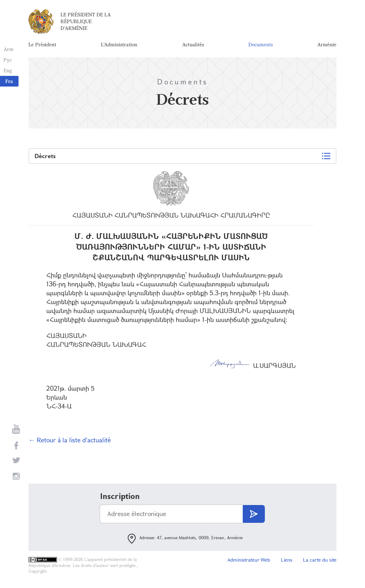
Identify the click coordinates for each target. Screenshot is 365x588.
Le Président (42, 44)
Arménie (327, 44)
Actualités (193, 44)
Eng (8, 70)
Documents (261, 44)
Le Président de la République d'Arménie (86, 21)
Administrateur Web (249, 560)
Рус (8, 60)
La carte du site (320, 560)
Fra (9, 81)
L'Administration (119, 44)
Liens (287, 560)
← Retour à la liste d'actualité (70, 440)
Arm (9, 49)
